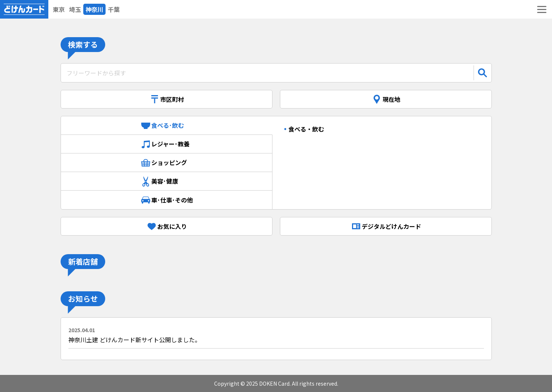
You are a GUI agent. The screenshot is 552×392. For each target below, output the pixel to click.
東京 (59, 9)
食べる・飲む (306, 129)
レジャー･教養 (166, 144)
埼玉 (75, 9)
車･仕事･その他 (167, 200)
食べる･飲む (167, 126)
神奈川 (94, 9)
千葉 (114, 9)
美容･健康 (167, 181)
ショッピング (167, 163)
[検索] (482, 73)
